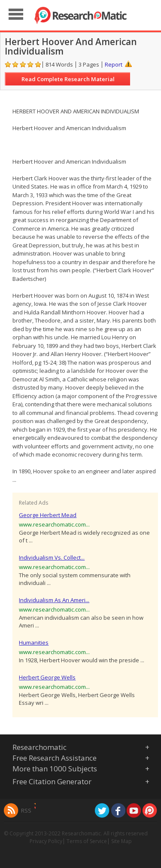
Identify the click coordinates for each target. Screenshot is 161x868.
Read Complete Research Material (68, 79)
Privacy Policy (46, 841)
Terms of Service (87, 841)
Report (114, 64)
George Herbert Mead (48, 515)
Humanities (34, 643)
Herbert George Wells (47, 677)
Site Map (122, 841)
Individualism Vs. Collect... (52, 557)
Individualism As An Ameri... (54, 600)
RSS (26, 810)
